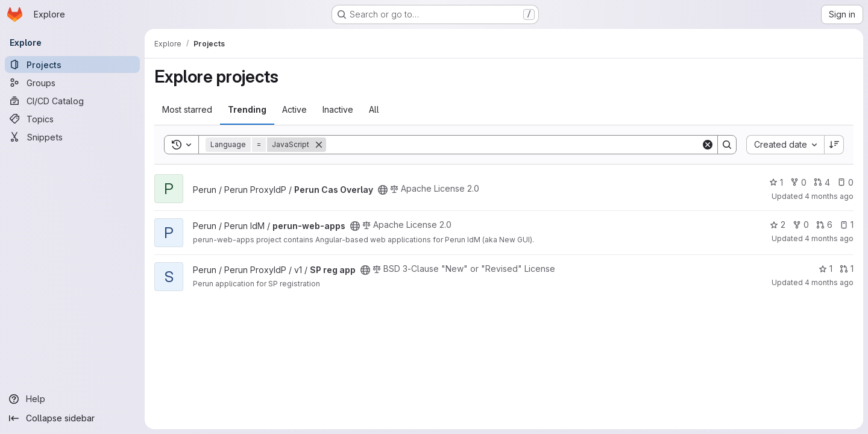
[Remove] (319, 145)
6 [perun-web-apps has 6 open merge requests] (824, 225)
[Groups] (72, 83)
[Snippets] (72, 137)
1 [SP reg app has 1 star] (826, 269)
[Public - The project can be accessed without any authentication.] (383, 190)
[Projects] (72, 64)
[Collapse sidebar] (72, 418)
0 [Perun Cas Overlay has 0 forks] (798, 182)
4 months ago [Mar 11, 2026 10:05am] (829, 282)
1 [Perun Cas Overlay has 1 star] (776, 182)
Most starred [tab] (187, 109)
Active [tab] (294, 109)
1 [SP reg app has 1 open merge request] (847, 269)
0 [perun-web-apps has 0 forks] (801, 225)
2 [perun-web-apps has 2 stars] (778, 225)
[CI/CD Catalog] (72, 101)
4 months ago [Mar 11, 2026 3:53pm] (829, 196)
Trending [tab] (247, 109)
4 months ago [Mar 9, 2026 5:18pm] (829, 238)
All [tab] (374, 109)
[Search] (514, 145)
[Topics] (72, 119)
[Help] (72, 399)
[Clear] (708, 145)
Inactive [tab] (338, 109)
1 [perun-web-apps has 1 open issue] (847, 225)
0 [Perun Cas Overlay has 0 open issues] (845, 182)
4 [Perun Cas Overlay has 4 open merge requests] (822, 182)
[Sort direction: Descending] (834, 145)
